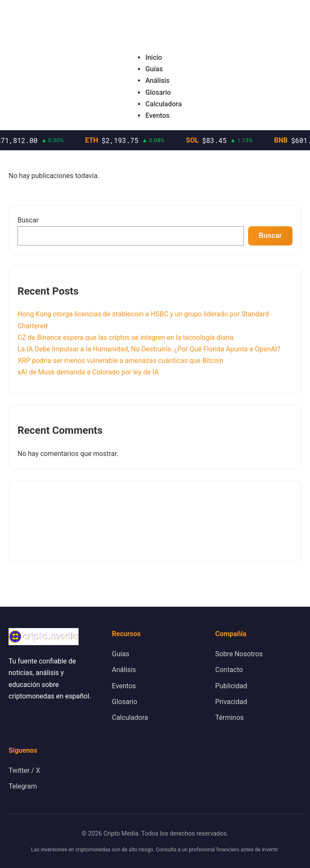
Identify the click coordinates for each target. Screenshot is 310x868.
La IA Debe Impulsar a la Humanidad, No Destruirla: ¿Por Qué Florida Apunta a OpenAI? (149, 349)
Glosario (158, 92)
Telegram (23, 786)
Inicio (154, 57)
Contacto (229, 670)
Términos (230, 717)
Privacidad (231, 702)
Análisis (157, 80)
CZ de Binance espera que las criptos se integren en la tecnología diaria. (126, 338)
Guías (154, 69)
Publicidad (231, 686)
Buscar (28, 220)
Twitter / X (24, 770)
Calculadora (163, 104)
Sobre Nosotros (239, 654)
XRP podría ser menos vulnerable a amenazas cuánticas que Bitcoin (120, 361)
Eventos (157, 115)
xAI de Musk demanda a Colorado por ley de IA (88, 372)
